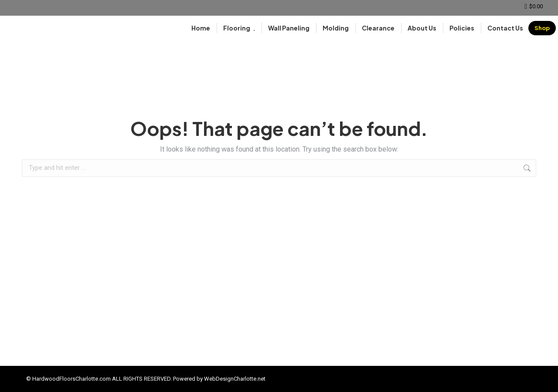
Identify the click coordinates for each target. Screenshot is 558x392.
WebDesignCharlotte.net (235, 379)
